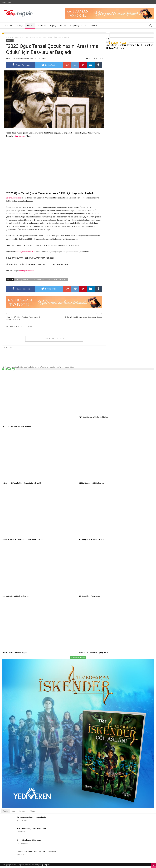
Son (14, 813)
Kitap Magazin (45, 867)
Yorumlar (22, 813)
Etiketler (33, 813)
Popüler (6, 813)
